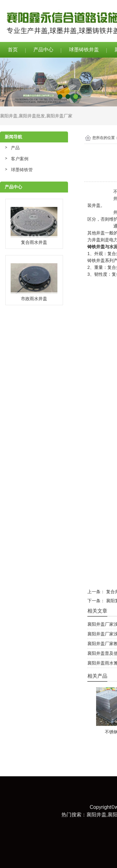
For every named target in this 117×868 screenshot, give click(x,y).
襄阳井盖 (9, 116)
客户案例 (20, 159)
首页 (13, 50)
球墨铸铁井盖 (84, 50)
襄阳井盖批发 (32, 116)
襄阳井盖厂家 (59, 116)
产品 (15, 148)
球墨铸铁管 (22, 170)
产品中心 (43, 50)
